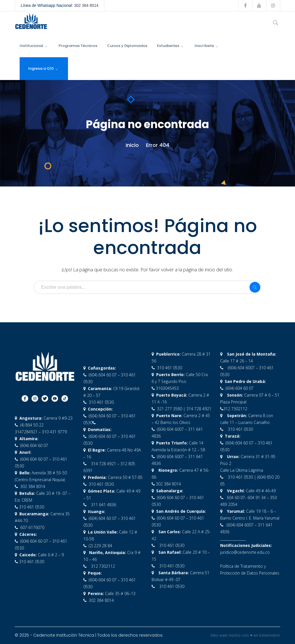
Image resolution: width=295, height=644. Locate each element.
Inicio (132, 145)
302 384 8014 (86, 5)
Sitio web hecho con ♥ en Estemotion (245, 635)
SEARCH (255, 287)
